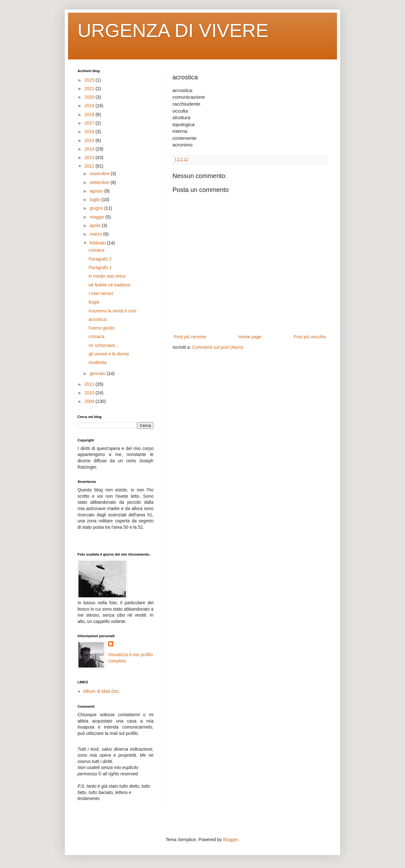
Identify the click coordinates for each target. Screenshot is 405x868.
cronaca (97, 250)
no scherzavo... (104, 345)
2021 (90, 89)
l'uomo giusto (102, 328)
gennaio (98, 373)
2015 (90, 140)
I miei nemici (101, 293)
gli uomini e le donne (109, 354)
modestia (98, 362)
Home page (250, 337)
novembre (100, 174)
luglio (95, 200)
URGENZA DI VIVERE (173, 31)
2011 (90, 384)
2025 (90, 80)
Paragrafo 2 (100, 259)
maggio (97, 217)
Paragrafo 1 (100, 268)
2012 (90, 166)
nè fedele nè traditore (109, 285)
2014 (90, 149)
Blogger (231, 840)
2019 (90, 106)
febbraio (98, 243)
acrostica (97, 319)
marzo (96, 234)
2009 (90, 401)
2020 (90, 97)
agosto (97, 191)
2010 (90, 393)
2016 (90, 132)
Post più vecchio (310, 337)
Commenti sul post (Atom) (218, 347)
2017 (90, 123)
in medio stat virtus (107, 276)
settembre (100, 182)
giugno (97, 208)
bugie (94, 302)
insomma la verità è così (112, 311)
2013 (90, 157)
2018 (90, 114)
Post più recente (190, 337)
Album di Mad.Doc (101, 691)
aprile (96, 225)
